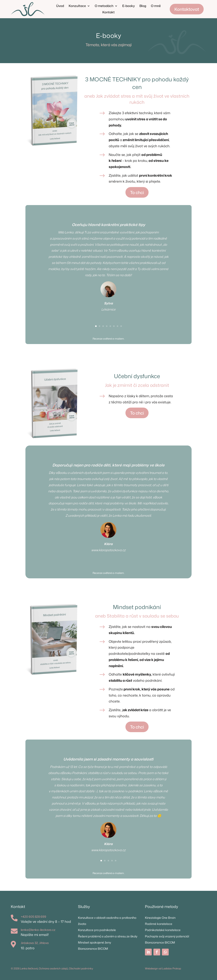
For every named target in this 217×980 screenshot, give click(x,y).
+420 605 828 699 (33, 917)
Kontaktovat (187, 9)
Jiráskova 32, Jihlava (35, 943)
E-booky (129, 6)
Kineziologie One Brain (160, 918)
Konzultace (77, 6)
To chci (137, 192)
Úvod (60, 6)
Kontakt (108, 13)
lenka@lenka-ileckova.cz (38, 930)
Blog (143, 6)
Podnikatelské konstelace (163, 930)
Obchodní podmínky (81, 968)
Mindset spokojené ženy (95, 942)
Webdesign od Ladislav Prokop (163, 968)
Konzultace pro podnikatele (97, 930)
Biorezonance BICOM (93, 949)
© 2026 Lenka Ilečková (24, 968)
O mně (156, 6)
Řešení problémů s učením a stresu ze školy (108, 936)
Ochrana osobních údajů (53, 968)
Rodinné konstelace (159, 924)
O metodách (104, 6)
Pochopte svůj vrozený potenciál (167, 936)
